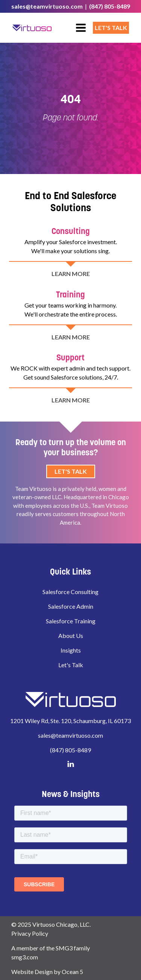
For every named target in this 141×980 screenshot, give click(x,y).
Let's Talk (111, 28)
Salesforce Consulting (70, 592)
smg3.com (25, 957)
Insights (71, 650)
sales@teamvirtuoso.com (47, 6)
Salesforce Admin (71, 606)
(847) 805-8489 (110, 6)
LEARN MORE (71, 284)
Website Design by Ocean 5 (47, 972)
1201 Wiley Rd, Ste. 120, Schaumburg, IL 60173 (70, 721)
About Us (71, 636)
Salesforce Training (71, 621)
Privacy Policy (30, 933)
